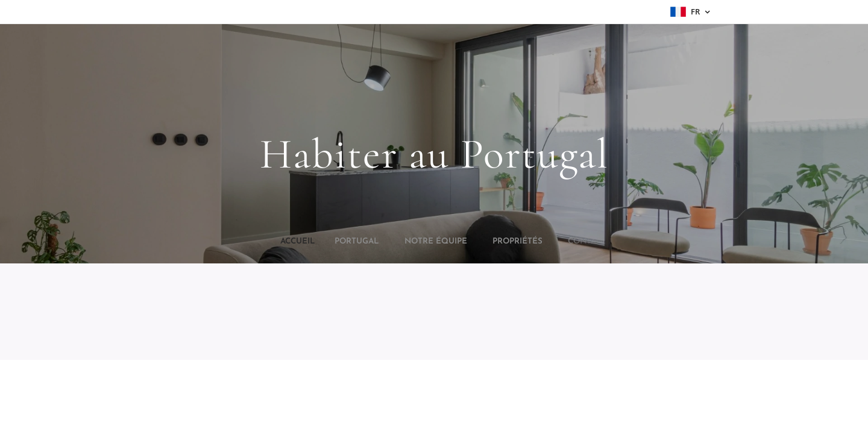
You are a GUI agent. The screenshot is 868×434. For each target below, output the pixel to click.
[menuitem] (400, 242)
